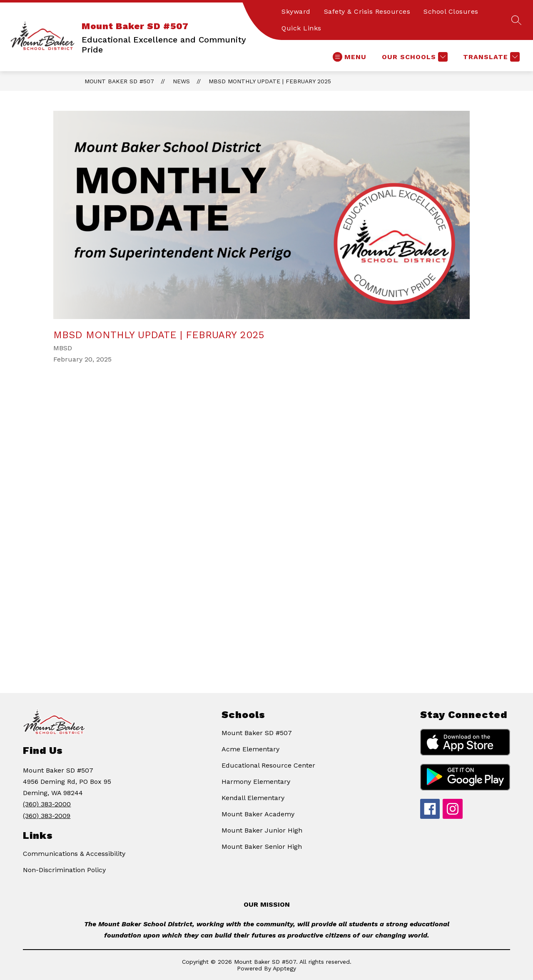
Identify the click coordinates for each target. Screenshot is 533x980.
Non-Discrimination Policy (64, 870)
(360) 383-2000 (47, 804)
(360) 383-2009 (47, 816)
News (181, 81)
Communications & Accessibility (74, 854)
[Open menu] (350, 57)
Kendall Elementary (253, 798)
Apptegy (284, 968)
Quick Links (301, 28)
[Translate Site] (490, 57)
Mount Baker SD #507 (119, 81)
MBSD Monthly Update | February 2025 (270, 81)
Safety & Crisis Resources (367, 11)
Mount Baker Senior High (262, 847)
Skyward (296, 11)
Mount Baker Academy (258, 814)
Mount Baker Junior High (262, 830)
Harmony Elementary (256, 782)
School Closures (451, 11)
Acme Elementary (250, 749)
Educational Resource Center (268, 765)
